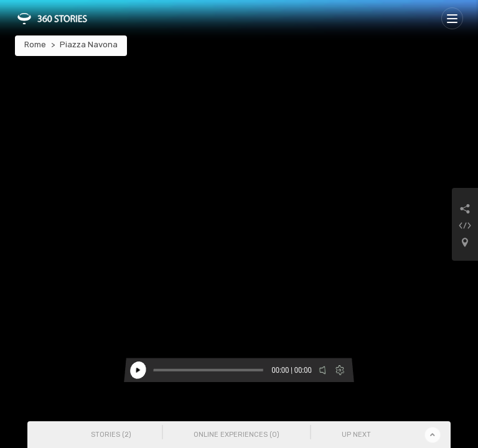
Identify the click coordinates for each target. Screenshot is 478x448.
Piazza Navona (89, 44)
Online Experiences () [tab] (237, 435)
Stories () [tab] (111, 435)
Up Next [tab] (356, 435)
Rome (35, 44)
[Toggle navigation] (452, 18)
